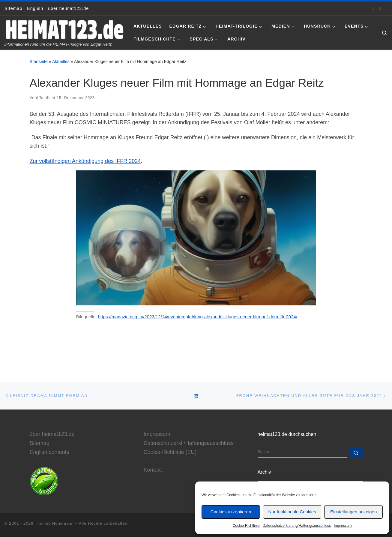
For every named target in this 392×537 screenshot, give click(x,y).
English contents (49, 452)
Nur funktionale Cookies (292, 512)
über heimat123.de (52, 434)
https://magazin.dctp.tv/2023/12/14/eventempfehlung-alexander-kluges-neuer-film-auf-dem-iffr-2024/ (198, 317)
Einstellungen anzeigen (353, 512)
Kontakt (153, 469)
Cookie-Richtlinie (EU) (170, 452)
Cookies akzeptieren (231, 512)
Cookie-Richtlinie (246, 526)
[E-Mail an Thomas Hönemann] (380, 8)
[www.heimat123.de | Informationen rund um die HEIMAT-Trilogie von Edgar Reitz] (64, 29)
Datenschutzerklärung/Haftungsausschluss (297, 526)
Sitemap (40, 443)
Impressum (343, 526)
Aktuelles (61, 61)
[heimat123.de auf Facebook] (373, 8)
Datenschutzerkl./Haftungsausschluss (189, 443)
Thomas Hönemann (54, 523)
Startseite (39, 61)
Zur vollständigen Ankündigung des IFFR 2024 (85, 161)
